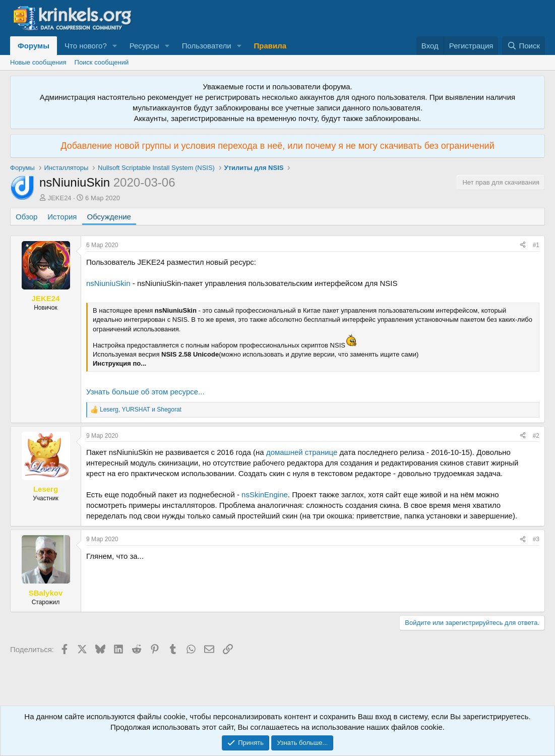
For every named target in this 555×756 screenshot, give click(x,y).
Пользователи (207, 46)
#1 (536, 245)
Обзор (26, 217)
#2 (536, 436)
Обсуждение (109, 217)
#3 (536, 539)
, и (141, 410)
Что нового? (86, 46)
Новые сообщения (38, 62)
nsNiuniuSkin (108, 283)
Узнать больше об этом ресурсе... (145, 392)
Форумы (34, 46)
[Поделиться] (523, 245)
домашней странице (302, 452)
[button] (115, 46)
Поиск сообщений (102, 62)
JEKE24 (60, 198)
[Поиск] (523, 46)
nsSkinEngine (265, 495)
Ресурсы (144, 46)
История (62, 217)
